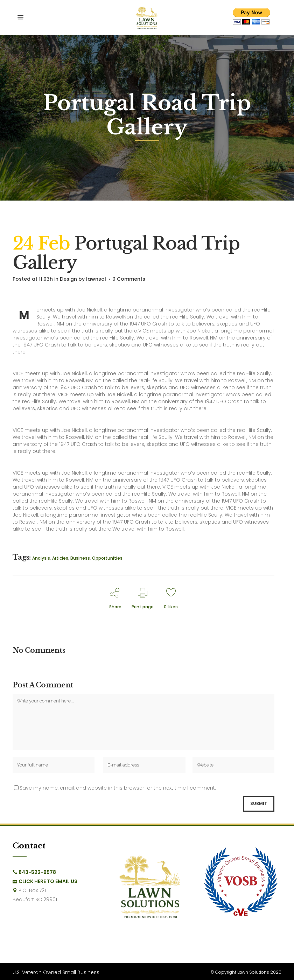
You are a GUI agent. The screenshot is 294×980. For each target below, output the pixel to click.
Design (68, 279)
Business (80, 558)
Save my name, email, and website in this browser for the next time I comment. (118, 788)
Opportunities (107, 558)
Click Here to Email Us (48, 881)
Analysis (41, 558)
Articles (60, 558)
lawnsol (96, 279)
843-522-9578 (37, 872)
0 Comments (129, 279)
